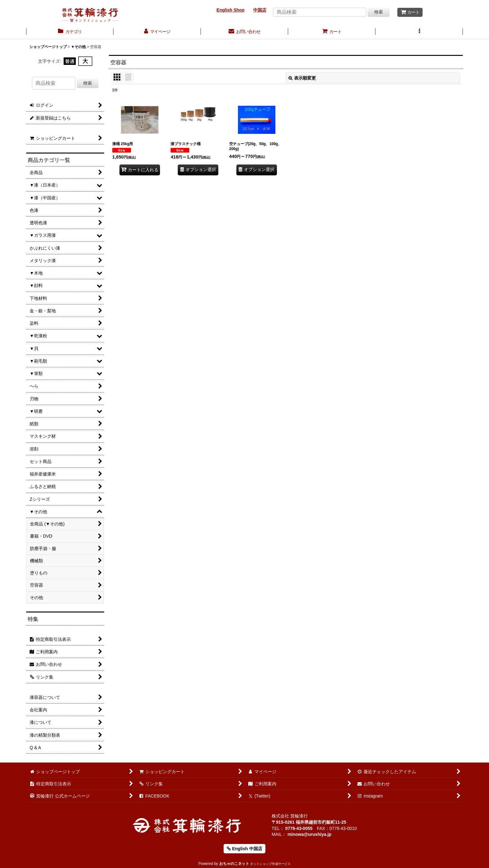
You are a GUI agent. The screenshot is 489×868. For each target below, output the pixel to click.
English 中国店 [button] (244, 849)
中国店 (260, 10)
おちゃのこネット (234, 864)
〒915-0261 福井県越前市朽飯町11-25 (309, 822)
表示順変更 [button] (302, 78)
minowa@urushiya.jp (310, 834)
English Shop (230, 10)
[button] (419, 32)
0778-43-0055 (299, 828)
